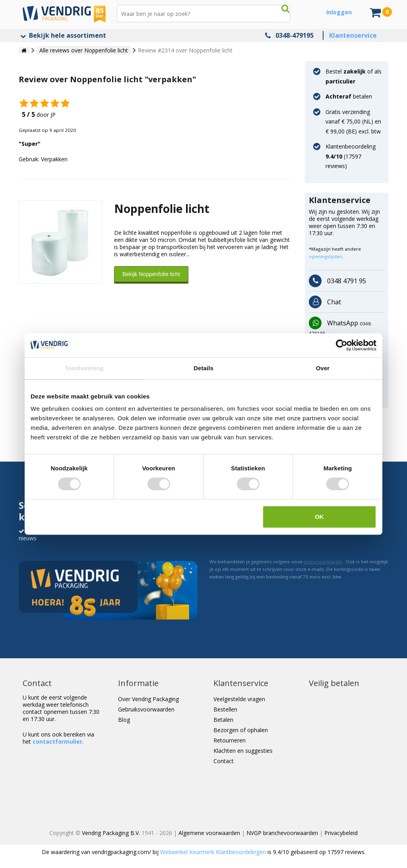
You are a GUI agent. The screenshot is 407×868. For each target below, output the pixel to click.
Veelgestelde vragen (239, 699)
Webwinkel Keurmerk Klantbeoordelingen (213, 852)
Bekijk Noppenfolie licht (151, 274)
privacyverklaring (323, 562)
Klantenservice (353, 35)
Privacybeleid (341, 833)
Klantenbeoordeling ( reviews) (351, 156)
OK (319, 517)
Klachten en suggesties (243, 751)
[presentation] (270, 536)
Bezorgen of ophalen (241, 730)
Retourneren (230, 740)
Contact (224, 761)
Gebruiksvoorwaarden (146, 709)
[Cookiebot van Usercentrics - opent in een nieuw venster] (342, 345)
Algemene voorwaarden (209, 833)
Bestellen (225, 709)
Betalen (223, 720)
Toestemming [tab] (84, 368)
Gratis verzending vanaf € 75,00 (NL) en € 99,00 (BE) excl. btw (353, 122)
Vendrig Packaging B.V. (111, 833)
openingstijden (326, 256)
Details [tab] (203, 368)
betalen (349, 96)
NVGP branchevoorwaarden (282, 833)
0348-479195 (295, 35)
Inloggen (339, 12)
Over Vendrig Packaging (148, 699)
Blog (124, 720)
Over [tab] (323, 368)
